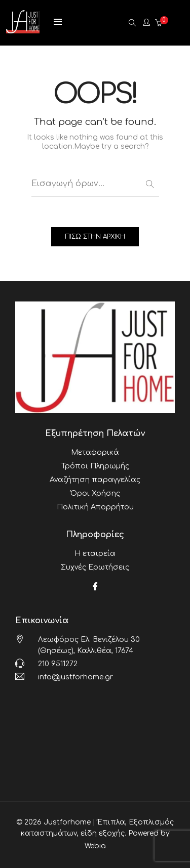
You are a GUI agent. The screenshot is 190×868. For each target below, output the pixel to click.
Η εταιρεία (95, 554)
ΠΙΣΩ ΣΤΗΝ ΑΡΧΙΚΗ (95, 237)
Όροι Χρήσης (95, 493)
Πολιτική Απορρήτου (95, 507)
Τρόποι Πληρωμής (95, 466)
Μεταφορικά (95, 452)
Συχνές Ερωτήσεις (95, 567)
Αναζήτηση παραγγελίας (95, 480)
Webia (95, 846)
